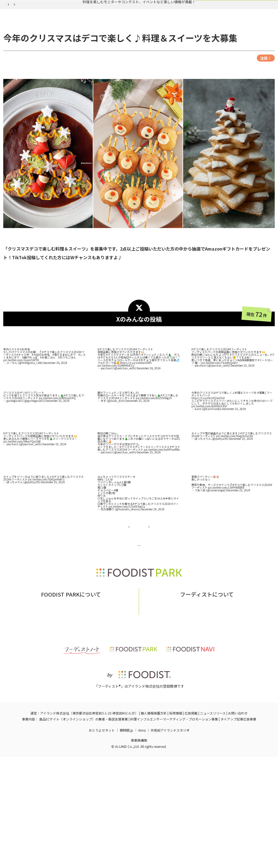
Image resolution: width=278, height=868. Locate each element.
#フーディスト (144, 399)
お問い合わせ (96, 713)
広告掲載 (191, 824)
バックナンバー (116, 41)
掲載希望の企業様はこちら (71, 721)
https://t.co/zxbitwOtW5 (136, 413)
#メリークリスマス (158, 497)
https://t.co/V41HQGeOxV (208, 448)
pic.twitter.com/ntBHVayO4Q (57, 448)
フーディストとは (180, 713)
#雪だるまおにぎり (64, 404)
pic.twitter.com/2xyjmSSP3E (21, 410)
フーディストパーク (20, 54)
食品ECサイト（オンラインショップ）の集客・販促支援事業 (83, 830)
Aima (142, 841)
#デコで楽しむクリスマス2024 (61, 402)
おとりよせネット (102, 841)
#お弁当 (25, 399)
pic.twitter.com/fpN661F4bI (209, 456)
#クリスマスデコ (240, 404)
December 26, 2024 (55, 413)
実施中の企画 (77, 41)
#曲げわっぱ (30, 407)
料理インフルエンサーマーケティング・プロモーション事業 (174, 830)
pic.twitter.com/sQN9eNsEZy (116, 415)
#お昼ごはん (48, 407)
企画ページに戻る (140, 614)
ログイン (205, 41)
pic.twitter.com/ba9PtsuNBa (162, 499)
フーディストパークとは (57, 713)
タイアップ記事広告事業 (238, 830)
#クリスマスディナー (133, 497)
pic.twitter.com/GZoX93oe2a (127, 556)
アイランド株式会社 (55, 824)
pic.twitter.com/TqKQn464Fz (46, 529)
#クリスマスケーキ (118, 404)
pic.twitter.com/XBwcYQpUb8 (22, 491)
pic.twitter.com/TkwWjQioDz (219, 413)
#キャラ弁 (23, 404)
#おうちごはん (67, 407)
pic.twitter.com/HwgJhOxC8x (235, 486)
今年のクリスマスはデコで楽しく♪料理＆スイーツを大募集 (113, 54)
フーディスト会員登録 (164, 41)
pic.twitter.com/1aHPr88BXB (226, 537)
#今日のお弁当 (41, 404)
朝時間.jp (127, 841)
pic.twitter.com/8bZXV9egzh (154, 448)
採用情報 (176, 824)
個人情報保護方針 (154, 824)
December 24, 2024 (152, 559)
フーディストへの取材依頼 (225, 713)
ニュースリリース (213, 824)
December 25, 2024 (243, 415)
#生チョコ (145, 410)
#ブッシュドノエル (153, 404)
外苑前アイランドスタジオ (170, 841)
